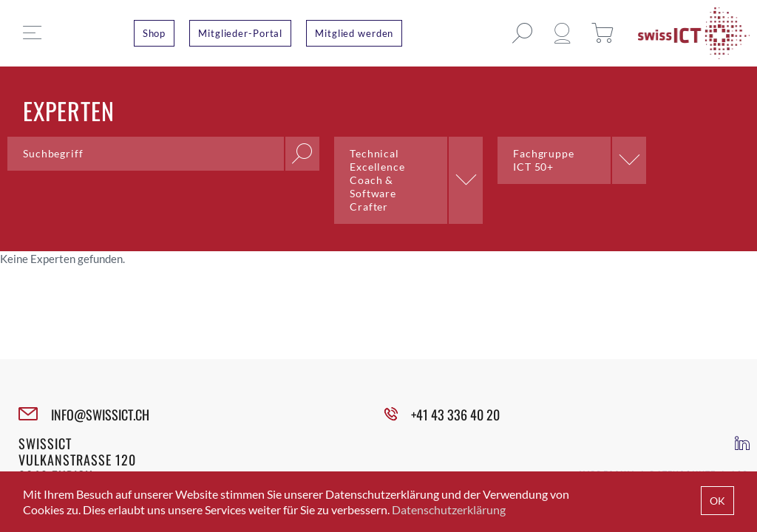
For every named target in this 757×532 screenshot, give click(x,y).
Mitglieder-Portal (240, 33)
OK (717, 501)
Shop (155, 33)
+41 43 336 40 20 (455, 415)
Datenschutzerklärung (449, 509)
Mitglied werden (354, 33)
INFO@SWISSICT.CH (100, 415)
